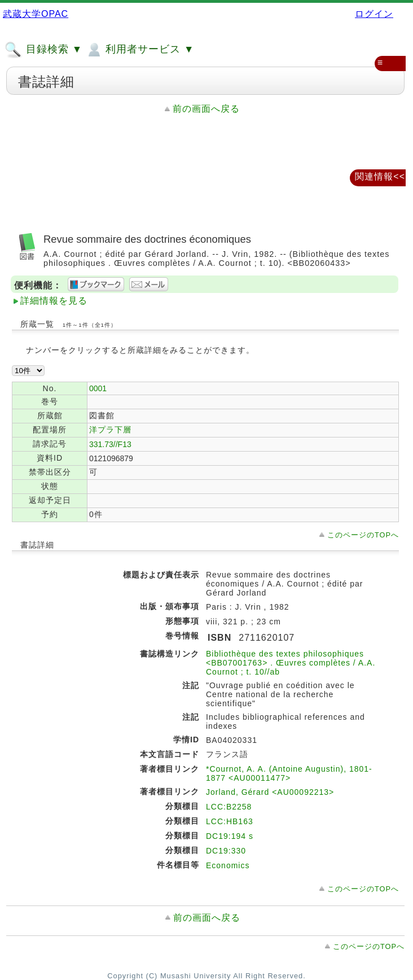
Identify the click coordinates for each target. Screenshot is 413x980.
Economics (228, 865)
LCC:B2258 (229, 807)
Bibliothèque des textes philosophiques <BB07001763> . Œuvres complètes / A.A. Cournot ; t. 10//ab (291, 663)
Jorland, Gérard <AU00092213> (270, 792)
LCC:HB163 (230, 821)
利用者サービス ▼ (140, 50)
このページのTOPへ (363, 535)
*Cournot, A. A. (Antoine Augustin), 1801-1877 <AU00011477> (289, 773)
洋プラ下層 (110, 430)
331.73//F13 (110, 444)
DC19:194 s (230, 836)
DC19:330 (226, 851)
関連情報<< (380, 176)
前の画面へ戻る (206, 109)
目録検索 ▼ (43, 50)
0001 (98, 388)
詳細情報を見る (54, 301)
